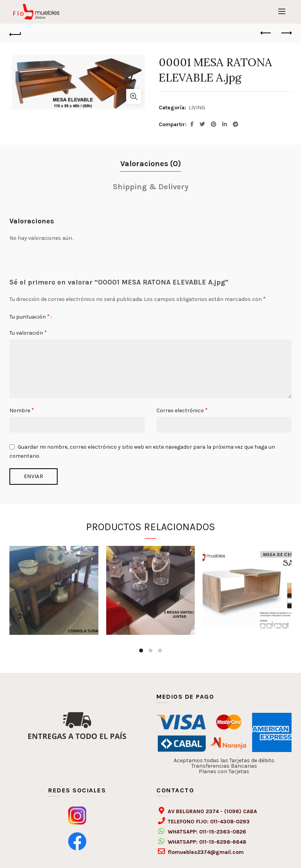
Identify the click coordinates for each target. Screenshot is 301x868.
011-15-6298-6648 (223, 842)
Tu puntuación (30, 316)
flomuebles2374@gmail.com (206, 852)
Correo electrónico (182, 410)
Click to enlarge (134, 96)
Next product (286, 33)
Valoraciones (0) (151, 164)
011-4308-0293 (230, 822)
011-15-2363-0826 (223, 832)
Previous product (266, 33)
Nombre (22, 410)
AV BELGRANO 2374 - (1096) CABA (212, 811)
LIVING (197, 108)
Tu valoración (28, 333)
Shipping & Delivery (151, 187)
